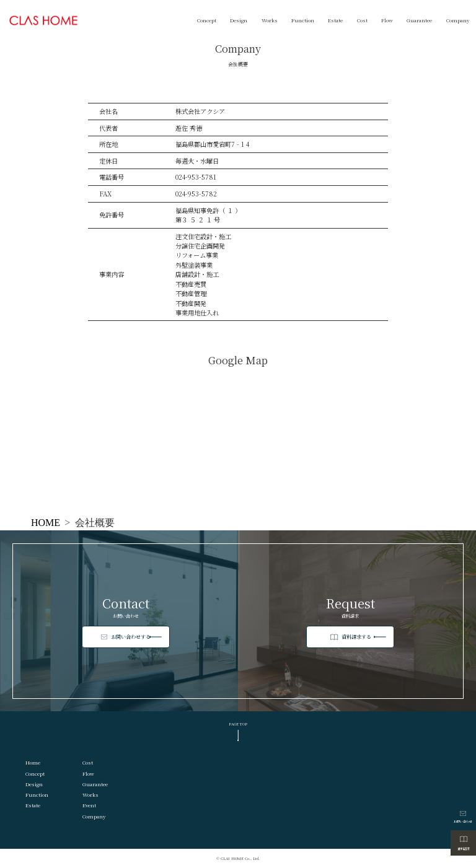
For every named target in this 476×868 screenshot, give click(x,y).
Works (270, 20)
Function (303, 20)
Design (239, 20)
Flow (387, 20)
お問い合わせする (134, 637)
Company (458, 20)
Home (33, 762)
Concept (207, 20)
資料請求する (361, 637)
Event (89, 805)
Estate (335, 20)
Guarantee (419, 20)
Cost (362, 20)
